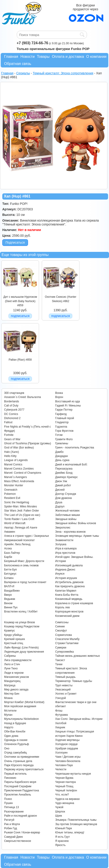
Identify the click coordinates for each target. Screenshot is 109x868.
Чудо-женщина (65, 803)
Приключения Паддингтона (22, 790)
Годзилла (61, 427)
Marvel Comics (13, 465)
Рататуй (9, 820)
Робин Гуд (11, 828)
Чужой (59, 807)
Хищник (60, 727)
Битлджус (10, 574)
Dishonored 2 (12, 418)
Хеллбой (61, 723)
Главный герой (65, 418)
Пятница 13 (11, 807)
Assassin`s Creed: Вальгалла (22, 397)
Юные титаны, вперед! (70, 832)
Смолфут (61, 631)
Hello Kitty (10, 456)
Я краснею (62, 841)
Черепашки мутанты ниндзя (73, 774)
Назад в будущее (15, 723)
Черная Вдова (64, 778)
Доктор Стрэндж (66, 494)
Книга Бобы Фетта (67, 595)
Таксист (60, 660)
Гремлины (62, 443)
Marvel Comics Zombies (19, 469)
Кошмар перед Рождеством (22, 626)
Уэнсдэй (61, 698)
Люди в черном (14, 673)
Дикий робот (63, 485)
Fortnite (9, 435)
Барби (8, 557)
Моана (8, 698)
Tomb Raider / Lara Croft (19, 519)
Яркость (60, 845)
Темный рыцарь (66, 677)
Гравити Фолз (64, 439)
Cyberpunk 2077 (14, 410)
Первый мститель (15, 774)
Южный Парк (64, 828)
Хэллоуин (61, 753)
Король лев (63, 607)
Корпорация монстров (69, 612)
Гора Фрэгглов (64, 431)
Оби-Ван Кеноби (15, 732)
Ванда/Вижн (12, 591)
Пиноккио (10, 778)
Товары (43, 57)
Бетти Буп (10, 570)
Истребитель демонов (69, 582)
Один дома (11, 736)
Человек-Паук (64, 765)
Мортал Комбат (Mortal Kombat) (24, 702)
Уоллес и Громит (66, 694)
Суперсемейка (65, 652)
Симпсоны (62, 622)
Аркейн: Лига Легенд (17, 544)
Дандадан (62, 456)
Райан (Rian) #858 (20, 360)
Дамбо (59, 452)
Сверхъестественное (18, 841)
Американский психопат (19, 540)
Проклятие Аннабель (18, 795)
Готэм (59, 435)
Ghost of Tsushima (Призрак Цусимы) (28, 443)
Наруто (9, 727)
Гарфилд (61, 414)
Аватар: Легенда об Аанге (21, 528)
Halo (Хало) (12, 452)
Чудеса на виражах (68, 799)
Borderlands (12, 401)
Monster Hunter (14, 485)
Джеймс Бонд (64, 473)
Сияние (60, 626)
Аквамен (10, 532)
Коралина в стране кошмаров (74, 603)
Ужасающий (63, 690)
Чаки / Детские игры (68, 757)
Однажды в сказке (16, 740)
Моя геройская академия (20, 706)
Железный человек (67, 511)
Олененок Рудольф (17, 744)
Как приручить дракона (70, 586)
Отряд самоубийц (15, 753)
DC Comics (11, 414)
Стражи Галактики (67, 643)
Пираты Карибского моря (20, 782)
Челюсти (61, 769)
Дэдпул (60, 506)
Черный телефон (66, 790)
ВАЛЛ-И (9, 586)
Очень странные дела (18, 761)
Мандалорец (12, 681)
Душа (59, 502)
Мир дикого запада (16, 690)
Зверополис (63, 528)
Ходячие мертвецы (67, 740)
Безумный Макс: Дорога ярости (24, 561)
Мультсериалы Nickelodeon (21, 719)
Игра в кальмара (66, 548)
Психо (8, 799)
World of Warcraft (15, 523)
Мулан (8, 715)
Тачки (59, 664)
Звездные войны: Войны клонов (76, 523)
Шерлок (60, 812)
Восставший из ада (68, 401)
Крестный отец (14, 643)
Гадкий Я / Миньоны (68, 406)
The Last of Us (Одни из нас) (22, 515)
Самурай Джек (13, 837)
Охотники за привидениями (22, 757)
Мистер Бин (12, 694)
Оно (7, 748)
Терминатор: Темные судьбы (74, 681)
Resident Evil (12, 498)
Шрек (59, 816)
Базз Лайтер (12, 553)
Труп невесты (64, 685)
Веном (8, 603)
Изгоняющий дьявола (69, 565)
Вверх (8, 595)
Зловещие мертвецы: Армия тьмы (77, 536)
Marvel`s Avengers (15, 477)
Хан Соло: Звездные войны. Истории (79, 719)
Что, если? (62, 795)
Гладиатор (62, 422)
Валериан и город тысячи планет (25, 582)
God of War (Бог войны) (19, 448)
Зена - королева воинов (70, 532)
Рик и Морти (12, 824)
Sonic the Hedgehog (17, 502)
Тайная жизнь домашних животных (78, 656)
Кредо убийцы (13, 635)
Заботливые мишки (68, 515)
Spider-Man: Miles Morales (21, 506)
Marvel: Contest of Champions (23, 473)
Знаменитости (64, 540)
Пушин (8, 803)
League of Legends (16, 460)
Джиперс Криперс (67, 477)
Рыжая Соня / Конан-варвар (22, 832)
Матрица (10, 685)
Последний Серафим (18, 786)
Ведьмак (10, 599)
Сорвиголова (64, 635)
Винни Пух (11, 607)
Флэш (59, 711)
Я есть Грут (63, 837)
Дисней (60, 490)
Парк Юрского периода (19, 765)
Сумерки (61, 648)
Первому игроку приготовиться (24, 769)
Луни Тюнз (11, 668)
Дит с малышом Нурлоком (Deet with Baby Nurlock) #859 (20, 301)
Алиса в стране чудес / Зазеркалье (27, 536)
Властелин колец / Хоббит (21, 612)
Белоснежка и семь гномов (21, 565)
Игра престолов (65, 553)
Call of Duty (11, 406)
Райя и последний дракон (21, 816)
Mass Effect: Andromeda (19, 481)
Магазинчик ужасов (17, 677)
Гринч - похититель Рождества (75, 448)
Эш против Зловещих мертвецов (76, 824)
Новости (28, 57)
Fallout (8, 422)
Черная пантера (66, 782)
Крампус (10, 631)
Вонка (59, 393)
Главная (11, 57)
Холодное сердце (67, 744)
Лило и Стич (12, 664)
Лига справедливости (18, 660)
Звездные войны (66, 519)
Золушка (61, 544)
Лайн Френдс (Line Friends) (21, 648)
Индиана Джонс (65, 570)
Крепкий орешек (14, 639)
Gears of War (12, 439)
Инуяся (60, 574)
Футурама (62, 715)
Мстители (10, 711)
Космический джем (67, 616)
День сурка (62, 460)
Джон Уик (61, 481)
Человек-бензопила (68, 761)
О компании (96, 57)
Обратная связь (18, 64)
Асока (8, 548)
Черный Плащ (64, 786)
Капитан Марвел (66, 591)
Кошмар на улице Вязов (20, 622)
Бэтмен (9, 578)
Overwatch (11, 490)
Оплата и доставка (68, 57)
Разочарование (14, 812)
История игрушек (66, 578)
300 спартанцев (14, 393)
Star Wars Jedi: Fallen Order (22, 511)
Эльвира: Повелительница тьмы (76, 820)
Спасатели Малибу (67, 639)
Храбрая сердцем (67, 748)
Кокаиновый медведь (69, 599)
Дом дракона (64, 498)
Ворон (59, 397)
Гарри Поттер (64, 410)
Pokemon (10, 494)
